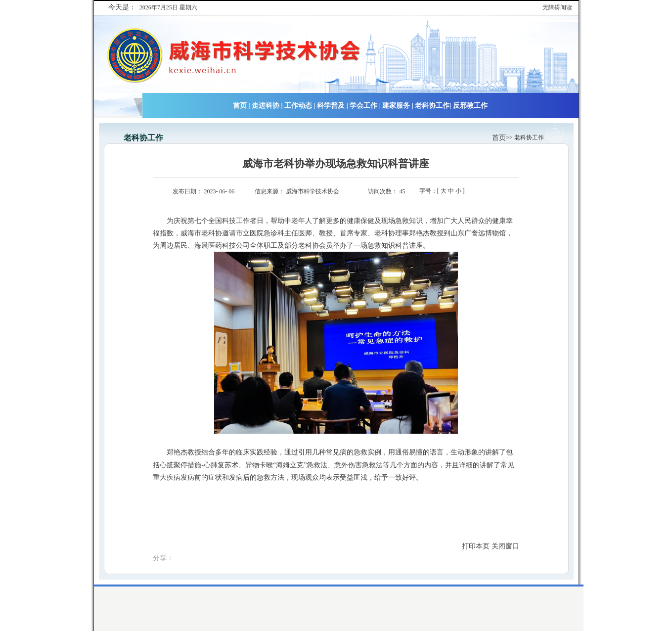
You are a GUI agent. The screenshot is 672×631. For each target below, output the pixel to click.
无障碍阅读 (557, 7)
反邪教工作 (470, 106)
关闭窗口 (505, 546)
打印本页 (476, 546)
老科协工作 (432, 106)
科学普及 (331, 106)
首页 (240, 106)
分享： (163, 558)
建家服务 (396, 106)
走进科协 (266, 106)
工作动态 (298, 106)
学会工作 (363, 106)
